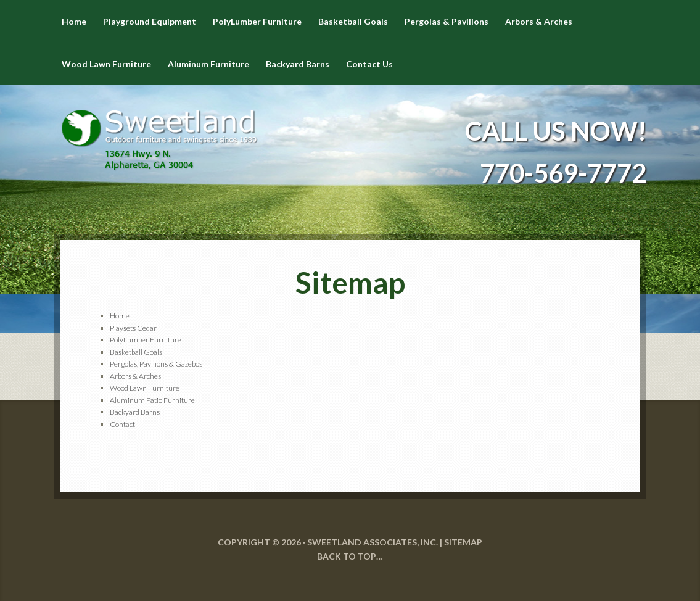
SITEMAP (463, 542)
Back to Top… (350, 556)
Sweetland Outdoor (159, 131)
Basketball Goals (136, 352)
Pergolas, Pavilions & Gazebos (156, 364)
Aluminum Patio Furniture (152, 400)
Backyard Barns (135, 412)
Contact (122, 424)
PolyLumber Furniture (146, 340)
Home (120, 316)
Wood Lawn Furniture (145, 388)
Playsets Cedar (133, 328)
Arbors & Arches (135, 376)
